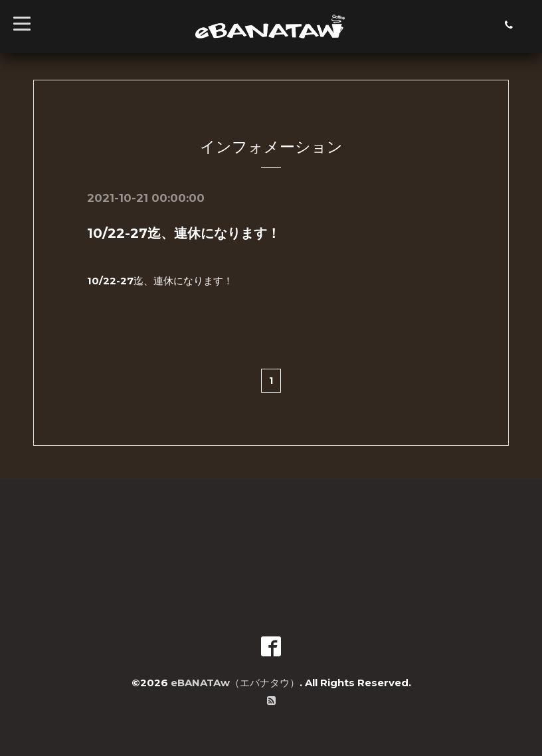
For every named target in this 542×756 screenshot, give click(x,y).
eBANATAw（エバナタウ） (235, 683)
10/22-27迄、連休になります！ (184, 233)
